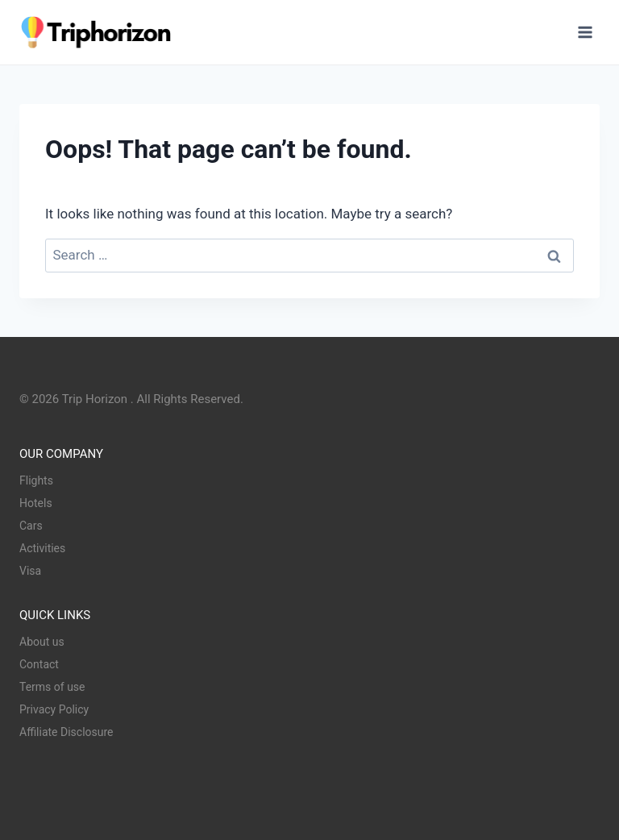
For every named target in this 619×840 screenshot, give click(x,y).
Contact (39, 664)
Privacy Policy (54, 709)
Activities (42, 548)
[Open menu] (585, 32)
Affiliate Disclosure (66, 732)
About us (42, 642)
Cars (31, 526)
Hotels (36, 503)
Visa (30, 571)
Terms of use (52, 687)
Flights (36, 480)
